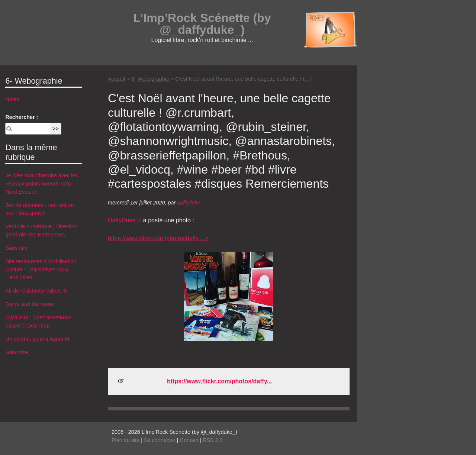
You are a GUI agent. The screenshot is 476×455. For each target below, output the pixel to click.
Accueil (116, 79)
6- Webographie (150, 79)
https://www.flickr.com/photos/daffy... (155, 238)
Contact (189, 440)
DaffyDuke (122, 220)
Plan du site (126, 440)
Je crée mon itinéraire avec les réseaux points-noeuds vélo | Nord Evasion (41, 183)
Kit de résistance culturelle (36, 291)
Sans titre (17, 248)
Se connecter (160, 440)
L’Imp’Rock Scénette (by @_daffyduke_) (202, 24)
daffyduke (189, 203)
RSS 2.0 (213, 440)
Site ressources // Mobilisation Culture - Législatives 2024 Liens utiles (41, 269)
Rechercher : (22, 117)
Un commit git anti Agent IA (38, 339)
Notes (12, 99)
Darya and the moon (29, 304)
